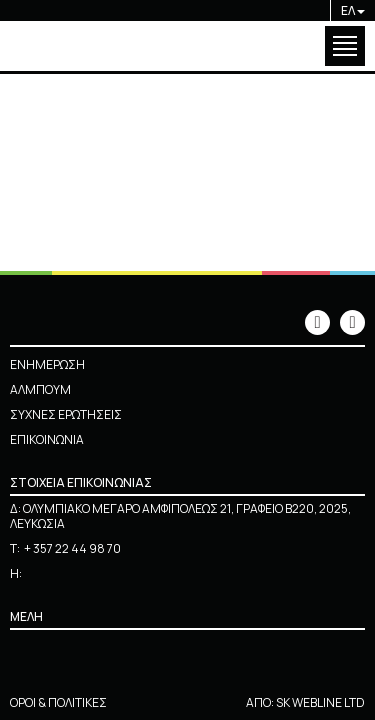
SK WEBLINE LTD (320, 702)
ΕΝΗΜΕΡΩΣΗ (47, 364)
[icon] (317, 322)
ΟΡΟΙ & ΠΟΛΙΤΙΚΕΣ (58, 702)
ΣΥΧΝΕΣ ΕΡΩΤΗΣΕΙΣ (66, 414)
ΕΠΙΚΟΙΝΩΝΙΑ (47, 439)
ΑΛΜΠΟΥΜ (40, 389)
